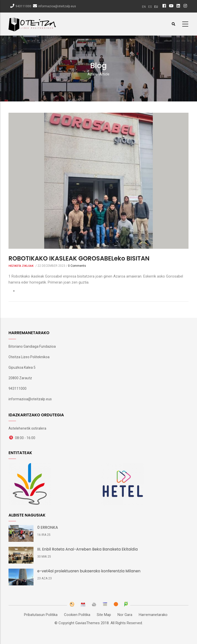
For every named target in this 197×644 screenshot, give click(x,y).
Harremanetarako (153, 615)
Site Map (104, 615)
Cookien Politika (77, 615)
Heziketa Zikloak (21, 266)
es (150, 7)
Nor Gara (125, 615)
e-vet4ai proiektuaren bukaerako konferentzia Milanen (89, 571)
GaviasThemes (87, 623)
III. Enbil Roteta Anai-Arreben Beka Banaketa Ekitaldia (87, 549)
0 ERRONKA (48, 528)
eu (156, 7)
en (144, 7)
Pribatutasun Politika (41, 615)
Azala (92, 74)
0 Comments (77, 266)
